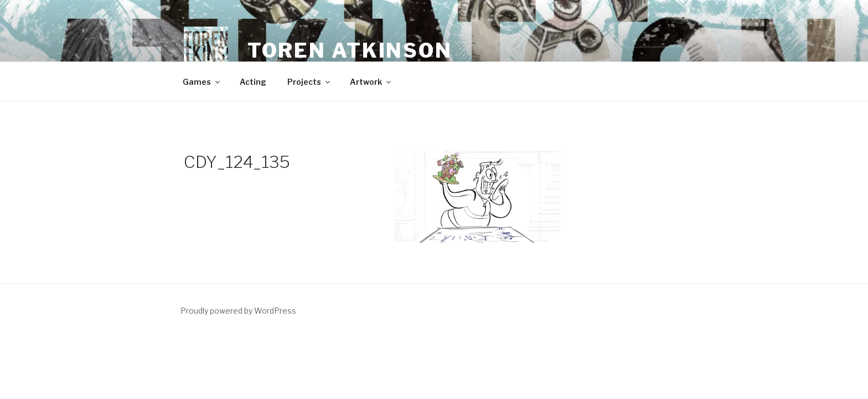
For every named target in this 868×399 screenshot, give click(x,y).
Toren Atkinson (350, 50)
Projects (309, 82)
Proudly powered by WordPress (238, 311)
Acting (253, 82)
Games (202, 82)
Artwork (371, 82)
